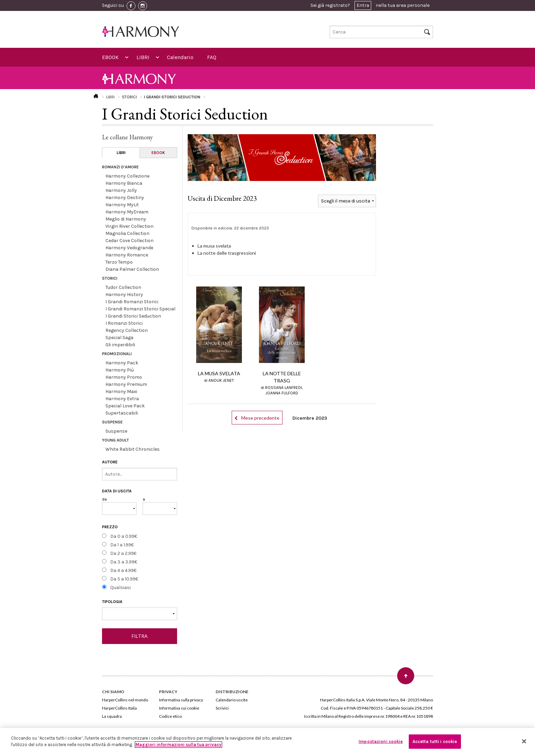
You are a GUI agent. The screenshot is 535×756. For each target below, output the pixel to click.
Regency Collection (127, 330)
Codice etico (170, 716)
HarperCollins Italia (119, 708)
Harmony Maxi (121, 391)
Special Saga (119, 338)
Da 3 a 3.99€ (124, 562)
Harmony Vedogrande (129, 248)
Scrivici (222, 708)
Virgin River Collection (129, 226)
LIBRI (143, 57)
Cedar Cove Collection (129, 241)
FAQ (212, 57)
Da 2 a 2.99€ (123, 553)
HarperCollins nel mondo (125, 700)
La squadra (112, 716)
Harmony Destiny (125, 198)
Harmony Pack (122, 363)
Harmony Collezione (127, 176)
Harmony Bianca (124, 183)
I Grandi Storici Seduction (133, 316)
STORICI (129, 97)
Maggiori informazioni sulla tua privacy (178, 745)
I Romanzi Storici (124, 323)
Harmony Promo (124, 377)
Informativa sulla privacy (181, 700)
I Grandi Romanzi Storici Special (140, 309)
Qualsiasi (120, 587)
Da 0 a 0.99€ (124, 536)
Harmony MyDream (127, 212)
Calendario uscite (232, 700)
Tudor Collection (123, 287)
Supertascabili (122, 413)
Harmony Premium (126, 384)
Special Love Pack (125, 406)
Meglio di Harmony (126, 219)
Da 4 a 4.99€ (123, 570)
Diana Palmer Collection (132, 269)
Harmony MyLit (122, 205)
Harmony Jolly (121, 190)
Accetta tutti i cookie (435, 741)
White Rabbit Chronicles (133, 449)
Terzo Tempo (119, 262)
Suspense (116, 431)
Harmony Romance (127, 255)
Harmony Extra (122, 399)
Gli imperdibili (120, 345)
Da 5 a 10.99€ (124, 579)
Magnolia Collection (127, 233)
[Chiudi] (524, 741)
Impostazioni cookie (381, 741)
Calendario (180, 57)
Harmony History (124, 295)
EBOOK (110, 57)
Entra (363, 5)
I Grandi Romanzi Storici (132, 302)
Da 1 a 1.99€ (122, 545)
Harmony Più (120, 370)
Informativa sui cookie (179, 708)
